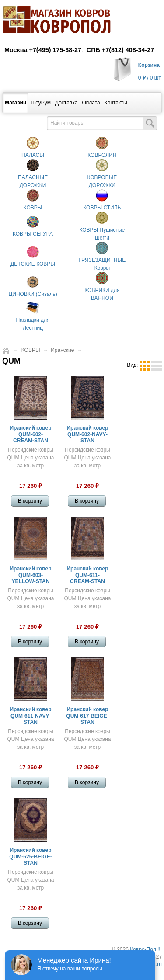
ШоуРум (41, 103)
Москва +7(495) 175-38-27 (43, 50)
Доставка (66, 103)
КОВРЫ (31, 350)
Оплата (91, 103)
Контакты (116, 103)
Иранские (62, 350)
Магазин (16, 103)
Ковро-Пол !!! (146, 949)
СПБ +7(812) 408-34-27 (120, 50)
